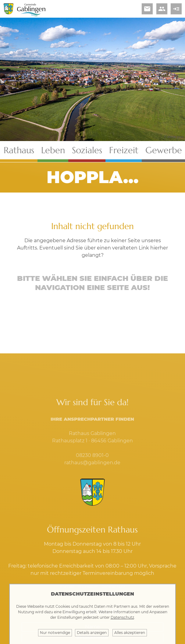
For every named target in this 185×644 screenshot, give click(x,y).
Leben (53, 150)
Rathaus (19, 150)
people (162, 9)
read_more (176, 9)
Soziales (87, 150)
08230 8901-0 (92, 455)
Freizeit (124, 150)
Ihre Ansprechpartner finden (92, 419)
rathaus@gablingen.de (92, 463)
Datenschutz (122, 617)
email (147, 9)
